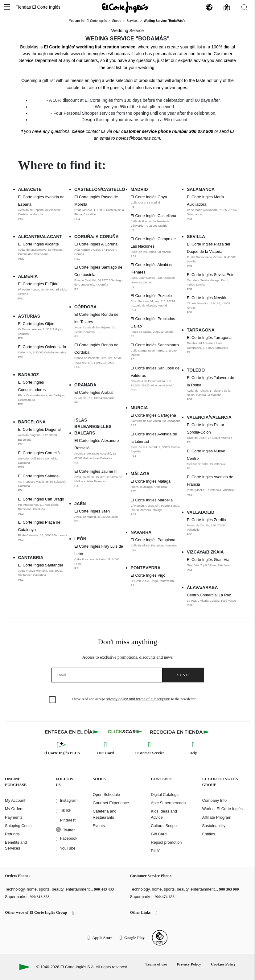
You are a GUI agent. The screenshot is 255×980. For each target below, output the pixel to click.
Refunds (12, 834)
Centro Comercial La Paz (212, 600)
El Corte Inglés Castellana (156, 223)
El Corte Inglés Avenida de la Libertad (156, 445)
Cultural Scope (164, 826)
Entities (208, 834)
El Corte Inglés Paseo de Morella (99, 208)
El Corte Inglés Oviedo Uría (43, 352)
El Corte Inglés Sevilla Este (212, 282)
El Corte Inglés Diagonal (43, 437)
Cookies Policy (223, 964)
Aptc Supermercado (168, 803)
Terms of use (156, 964)
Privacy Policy (189, 964)
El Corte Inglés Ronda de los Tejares (99, 325)
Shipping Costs (18, 826)
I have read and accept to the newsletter (134, 699)
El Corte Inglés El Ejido (43, 291)
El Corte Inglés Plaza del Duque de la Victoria (212, 255)
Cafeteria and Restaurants (105, 814)
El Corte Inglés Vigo (156, 580)
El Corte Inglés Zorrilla (212, 527)
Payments (14, 817)
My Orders (14, 809)
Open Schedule (106, 795)
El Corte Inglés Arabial (99, 397)
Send (183, 675)
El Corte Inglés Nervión (212, 305)
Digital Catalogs (165, 795)
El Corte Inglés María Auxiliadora (212, 208)
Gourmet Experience (111, 803)
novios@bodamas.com (138, 138)
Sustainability (214, 826)
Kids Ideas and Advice (164, 814)
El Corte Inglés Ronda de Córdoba (99, 356)
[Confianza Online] (160, 938)
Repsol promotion (166, 842)
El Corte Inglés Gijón (43, 331)
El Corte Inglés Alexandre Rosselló (99, 451)
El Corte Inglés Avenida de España (43, 208)
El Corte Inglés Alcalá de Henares (156, 276)
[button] (7, 7)
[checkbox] (53, 700)
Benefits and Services (16, 845)
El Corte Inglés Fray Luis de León (99, 557)
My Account (15, 800)
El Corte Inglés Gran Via (212, 565)
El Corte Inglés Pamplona (156, 545)
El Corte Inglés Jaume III (99, 479)
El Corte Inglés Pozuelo (156, 303)
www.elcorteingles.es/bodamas (100, 54)
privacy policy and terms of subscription (138, 699)
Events (99, 826)
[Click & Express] (73, 732)
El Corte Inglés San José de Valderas (156, 379)
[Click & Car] (125, 732)
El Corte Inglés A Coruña (99, 251)
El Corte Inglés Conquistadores (43, 393)
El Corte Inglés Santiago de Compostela (99, 278)
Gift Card (159, 834)
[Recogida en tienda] (180, 732)
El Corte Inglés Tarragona (212, 345)
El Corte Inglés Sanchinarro (156, 352)
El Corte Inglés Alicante (43, 251)
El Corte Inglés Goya (156, 202)
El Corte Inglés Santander (43, 572)
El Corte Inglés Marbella (156, 507)
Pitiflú (156, 851)
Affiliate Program (216, 817)
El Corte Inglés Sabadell (43, 483)
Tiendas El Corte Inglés (38, 7)
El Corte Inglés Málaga (156, 486)
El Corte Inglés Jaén (99, 516)
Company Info (214, 800)
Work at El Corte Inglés (222, 809)
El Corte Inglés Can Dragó (43, 506)
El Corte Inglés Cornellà (43, 460)
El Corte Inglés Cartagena (156, 420)
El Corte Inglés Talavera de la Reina (212, 389)
